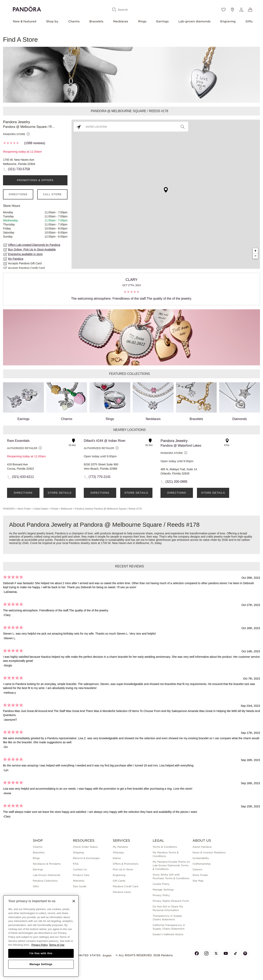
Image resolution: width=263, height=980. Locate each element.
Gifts (249, 21)
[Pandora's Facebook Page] (197, 953)
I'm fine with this (41, 953)
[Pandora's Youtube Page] (226, 953)
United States (41, 509)
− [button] (255, 256)
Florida (54, 509)
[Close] (74, 901)
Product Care (81, 875)
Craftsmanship (201, 864)
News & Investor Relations (209, 852)
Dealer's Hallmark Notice (168, 934)
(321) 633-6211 (23, 477)
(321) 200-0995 (176, 482)
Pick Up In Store (123, 869)
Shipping (78, 852)
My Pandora (16, 259)
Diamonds (240, 401)
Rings (142, 21)
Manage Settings (163, 890)
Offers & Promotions (126, 864)
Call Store (52, 194)
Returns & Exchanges (86, 858)
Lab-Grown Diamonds (47, 875)
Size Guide (80, 886)
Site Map (198, 881)
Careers (197, 869)
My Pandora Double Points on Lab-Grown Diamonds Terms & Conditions (171, 865)
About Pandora (202, 847)
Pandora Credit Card (125, 886)
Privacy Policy (161, 895)
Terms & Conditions (165, 847)
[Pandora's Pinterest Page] (245, 953)
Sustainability (201, 858)
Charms (74, 21)
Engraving (228, 21)
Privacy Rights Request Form (171, 901)
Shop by (52, 21)
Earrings (162, 21)
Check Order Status (85, 847)
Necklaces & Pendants (47, 864)
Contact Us (80, 869)
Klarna (117, 858)
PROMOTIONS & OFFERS (35, 180)
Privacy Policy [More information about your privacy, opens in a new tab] (40, 945)
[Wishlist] (224, 10)
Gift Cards (119, 881)
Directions (18, 194)
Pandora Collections (45, 881)
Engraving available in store (25, 254)
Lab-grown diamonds (194, 21)
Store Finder (24, 509)
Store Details (60, 493)
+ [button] (255, 251)
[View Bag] (250, 10)
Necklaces (121, 21)
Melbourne (67, 509)
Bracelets (96, 21)
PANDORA (9, 509)
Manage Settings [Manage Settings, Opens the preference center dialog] (41, 964)
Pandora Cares (122, 892)
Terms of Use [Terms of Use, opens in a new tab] (57, 945)
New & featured (25, 21)
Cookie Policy (161, 884)
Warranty (79, 881)
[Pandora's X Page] (216, 953)
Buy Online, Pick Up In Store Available (32, 249)
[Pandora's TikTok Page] (235, 953)
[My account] (241, 10)
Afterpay (118, 852)
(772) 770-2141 (100, 477)
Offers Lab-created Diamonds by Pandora (34, 245)
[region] (41, 936)
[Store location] (232, 10)
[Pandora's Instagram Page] (206, 953)
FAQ (76, 864)
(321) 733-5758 (19, 169)
